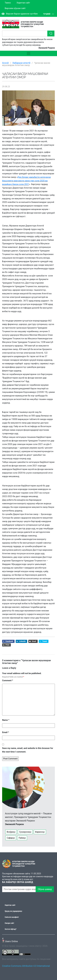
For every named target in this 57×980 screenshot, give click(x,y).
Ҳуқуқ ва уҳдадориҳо (13, 911)
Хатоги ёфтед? (11, 929)
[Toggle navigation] (28, 53)
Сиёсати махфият (12, 917)
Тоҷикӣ (49, 14)
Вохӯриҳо (11, 832)
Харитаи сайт (23, 3)
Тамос (8, 3)
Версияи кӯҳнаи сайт (15, 8)
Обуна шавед (45, 889)
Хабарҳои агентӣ (21, 63)
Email (6, 732)
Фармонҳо (40, 832)
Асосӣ (5, 63)
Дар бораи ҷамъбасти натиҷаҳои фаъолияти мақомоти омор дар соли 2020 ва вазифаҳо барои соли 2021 (26, 181)
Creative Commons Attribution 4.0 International (26, 966)
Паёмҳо (22, 838)
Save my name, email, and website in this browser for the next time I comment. (28, 750)
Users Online (10, 940)
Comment (8, 680)
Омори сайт (9, 923)
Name (6, 720)
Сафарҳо (11, 838)
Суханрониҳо (25, 832)
